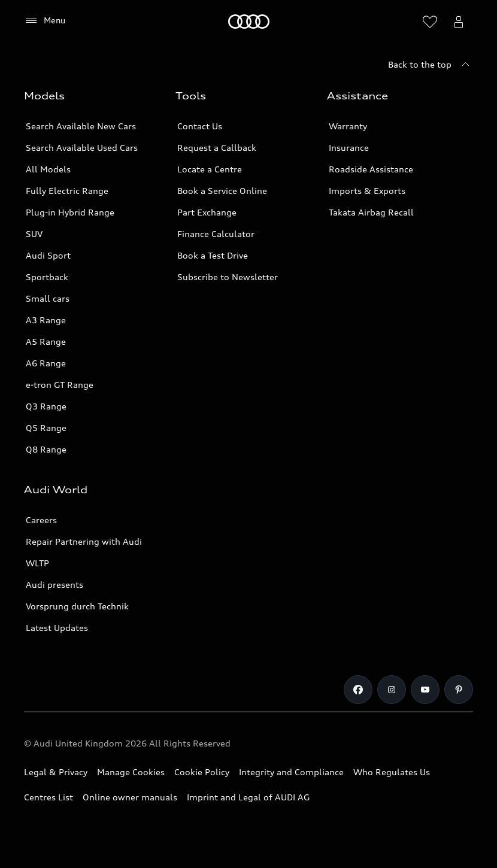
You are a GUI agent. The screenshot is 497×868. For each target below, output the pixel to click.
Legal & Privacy (56, 772)
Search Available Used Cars (82, 148)
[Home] (249, 22)
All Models (48, 169)
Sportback (47, 277)
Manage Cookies (131, 772)
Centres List (49, 797)
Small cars (48, 298)
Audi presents (54, 585)
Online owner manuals (130, 797)
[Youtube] (425, 690)
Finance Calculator (216, 234)
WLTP (37, 563)
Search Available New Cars (81, 126)
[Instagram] (392, 690)
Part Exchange (207, 212)
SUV (34, 234)
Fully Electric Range (67, 191)
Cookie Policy (202, 772)
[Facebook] (358, 690)
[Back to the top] (431, 65)
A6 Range (46, 363)
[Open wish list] (430, 22)
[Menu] (45, 21)
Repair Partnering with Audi (84, 541)
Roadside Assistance (371, 169)
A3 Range (46, 320)
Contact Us (200, 126)
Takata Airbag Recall (371, 212)
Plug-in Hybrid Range (70, 212)
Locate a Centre (210, 169)
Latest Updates (57, 628)
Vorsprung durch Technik (77, 606)
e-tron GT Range (60, 385)
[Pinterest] (459, 690)
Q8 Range (46, 449)
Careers (41, 520)
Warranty (348, 126)
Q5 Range (46, 428)
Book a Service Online (222, 191)
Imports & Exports (367, 191)
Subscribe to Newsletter (228, 277)
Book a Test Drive (213, 255)
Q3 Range (46, 406)
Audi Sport (48, 255)
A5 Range (46, 342)
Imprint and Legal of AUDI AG (248, 797)
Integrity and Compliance (291, 772)
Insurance (349, 148)
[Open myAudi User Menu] (459, 22)
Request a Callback (217, 148)
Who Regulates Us (392, 772)
